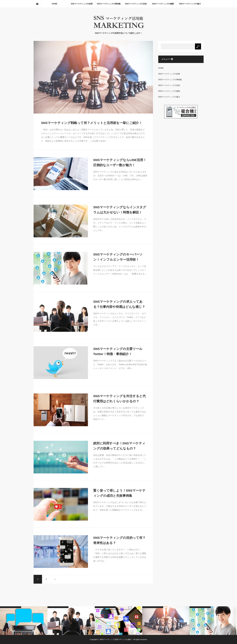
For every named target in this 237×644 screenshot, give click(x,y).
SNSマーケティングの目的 (136, 4)
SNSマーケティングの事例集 (109, 4)
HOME (55, 4)
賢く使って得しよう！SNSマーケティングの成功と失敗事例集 (119, 493)
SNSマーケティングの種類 (163, 4)
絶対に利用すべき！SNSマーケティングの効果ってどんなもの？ (119, 446)
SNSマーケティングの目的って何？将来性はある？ (119, 540)
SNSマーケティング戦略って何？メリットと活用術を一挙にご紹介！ (92, 123)
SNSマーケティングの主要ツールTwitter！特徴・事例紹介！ (118, 351)
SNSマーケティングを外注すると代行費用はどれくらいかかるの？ (119, 399)
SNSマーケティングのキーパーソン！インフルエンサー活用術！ (118, 257)
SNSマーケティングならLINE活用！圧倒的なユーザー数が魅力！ (120, 162)
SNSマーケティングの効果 (82, 4)
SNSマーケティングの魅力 (190, 4)
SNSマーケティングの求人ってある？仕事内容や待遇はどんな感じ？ (119, 304)
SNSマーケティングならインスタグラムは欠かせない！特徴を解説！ (120, 210)
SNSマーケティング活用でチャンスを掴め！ (116, 639)
